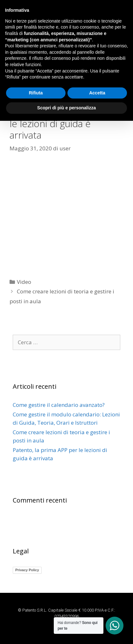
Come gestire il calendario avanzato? (59, 405)
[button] (66, 65)
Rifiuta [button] (36, 616)
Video (24, 282)
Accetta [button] (97, 616)
